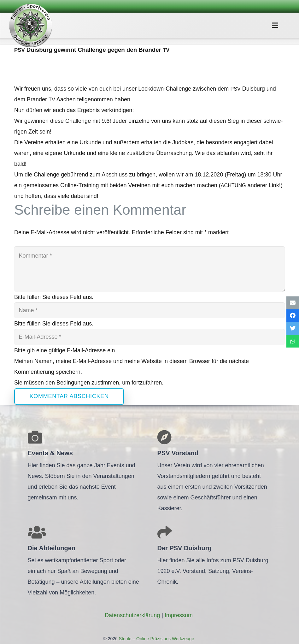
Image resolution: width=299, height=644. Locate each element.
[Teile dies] (293, 316)
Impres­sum (179, 615)
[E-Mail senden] (293, 303)
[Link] (31, 25)
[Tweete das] (293, 328)
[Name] (149, 310)
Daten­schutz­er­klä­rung (132, 615)
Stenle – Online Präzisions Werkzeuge (156, 639)
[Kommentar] (149, 269)
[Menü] (275, 25)
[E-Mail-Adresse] (149, 337)
